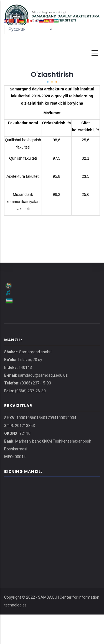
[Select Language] (29, 29)
